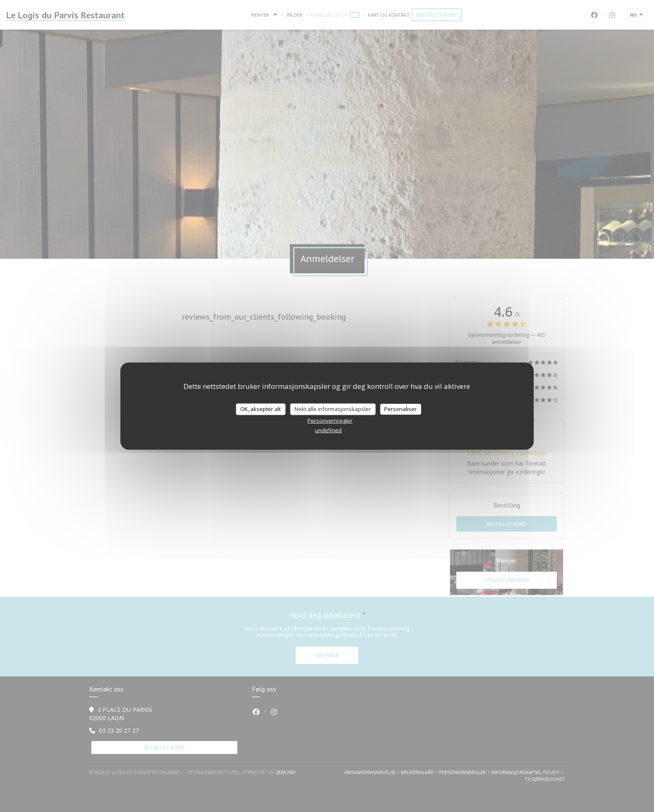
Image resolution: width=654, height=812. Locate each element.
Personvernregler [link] (330, 420)
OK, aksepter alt (260, 409)
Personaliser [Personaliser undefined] (400, 409)
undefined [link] (328, 430)
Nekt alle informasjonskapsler (333, 409)
